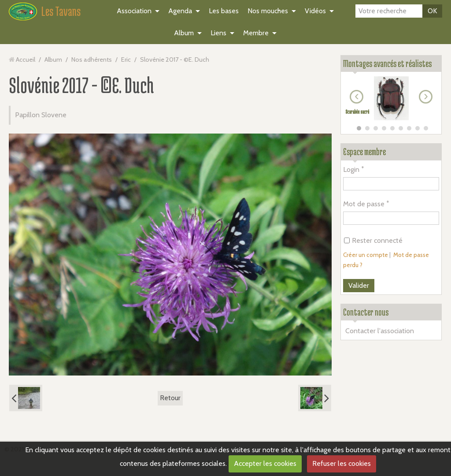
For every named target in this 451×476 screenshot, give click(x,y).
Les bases (224, 11)
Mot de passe (364, 204)
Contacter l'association (380, 331)
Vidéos (315, 11)
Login (351, 169)
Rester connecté (373, 240)
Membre (256, 33)
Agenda (180, 11)
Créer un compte (366, 255)
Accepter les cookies (265, 463)
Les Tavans (61, 11)
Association (134, 11)
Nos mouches (268, 11)
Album (184, 33)
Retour (170, 398)
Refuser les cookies (342, 463)
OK (432, 11)
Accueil (26, 59)
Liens (218, 33)
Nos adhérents (92, 59)
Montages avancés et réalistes (387, 63)
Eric (126, 59)
